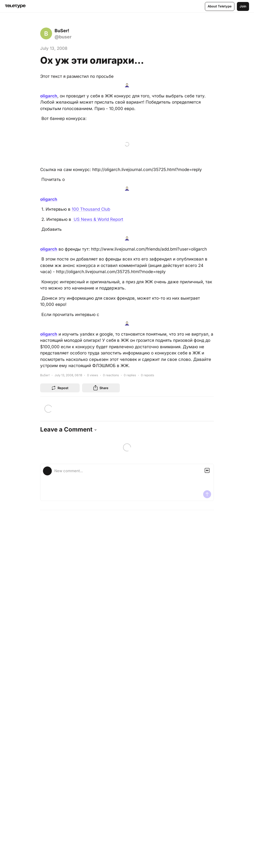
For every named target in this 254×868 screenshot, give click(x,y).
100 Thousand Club (91, 209)
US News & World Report (98, 219)
